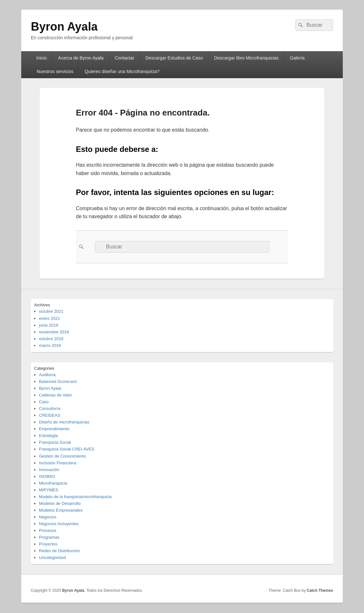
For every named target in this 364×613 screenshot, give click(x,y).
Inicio (42, 58)
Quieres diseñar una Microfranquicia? (122, 71)
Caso (44, 402)
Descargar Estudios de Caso (174, 58)
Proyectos (48, 544)
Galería (297, 58)
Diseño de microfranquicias (64, 422)
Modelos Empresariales (61, 510)
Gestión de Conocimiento (62, 456)
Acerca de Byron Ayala (81, 58)
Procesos (48, 530)
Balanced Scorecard (58, 381)
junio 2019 (49, 325)
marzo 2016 (50, 345)
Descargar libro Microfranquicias (246, 58)
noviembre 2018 (54, 332)
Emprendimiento (54, 429)
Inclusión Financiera (58, 463)
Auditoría (47, 375)
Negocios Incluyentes (59, 524)
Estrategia (48, 436)
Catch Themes (320, 590)
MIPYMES (49, 490)
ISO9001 (47, 476)
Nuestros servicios (55, 71)
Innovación (49, 470)
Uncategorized (52, 557)
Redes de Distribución (59, 551)
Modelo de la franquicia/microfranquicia (75, 497)
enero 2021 (50, 318)
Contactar (125, 58)
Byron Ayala (64, 27)
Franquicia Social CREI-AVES (67, 449)
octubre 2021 (51, 311)
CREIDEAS (50, 415)
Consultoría (50, 409)
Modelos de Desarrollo (60, 503)
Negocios (48, 517)
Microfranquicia (53, 483)
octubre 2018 (51, 339)
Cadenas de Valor (55, 395)
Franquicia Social (55, 442)
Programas (49, 537)
